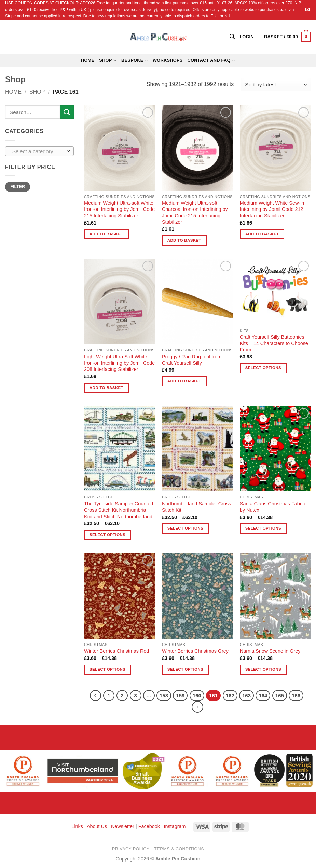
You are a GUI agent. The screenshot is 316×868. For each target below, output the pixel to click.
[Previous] (96, 696)
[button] (287, 37)
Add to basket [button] (106, 234)
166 (296, 696)
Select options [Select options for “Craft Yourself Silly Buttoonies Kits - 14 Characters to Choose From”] (263, 368)
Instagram (175, 826)
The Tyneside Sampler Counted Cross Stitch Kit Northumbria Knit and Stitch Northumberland (119, 510)
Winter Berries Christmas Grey (195, 651)
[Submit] (67, 112)
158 (164, 696)
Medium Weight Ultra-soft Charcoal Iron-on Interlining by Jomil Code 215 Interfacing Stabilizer (195, 213)
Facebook (149, 826)
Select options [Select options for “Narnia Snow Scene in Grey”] (263, 669)
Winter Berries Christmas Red (116, 651)
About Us (97, 826)
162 (230, 696)
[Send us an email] (307, 10)
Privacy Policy (131, 849)
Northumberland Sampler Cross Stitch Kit (196, 507)
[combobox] (39, 151)
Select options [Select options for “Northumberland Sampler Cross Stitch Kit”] (185, 528)
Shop (108, 61)
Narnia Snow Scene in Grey (270, 651)
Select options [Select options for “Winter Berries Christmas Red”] (107, 669)
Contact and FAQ (211, 61)
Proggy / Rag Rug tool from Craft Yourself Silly (192, 360)
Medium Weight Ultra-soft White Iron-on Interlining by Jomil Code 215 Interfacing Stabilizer (119, 209)
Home (88, 60)
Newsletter (123, 826)
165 (280, 696)
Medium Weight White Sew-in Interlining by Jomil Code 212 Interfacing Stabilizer (272, 209)
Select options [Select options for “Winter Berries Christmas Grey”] (185, 669)
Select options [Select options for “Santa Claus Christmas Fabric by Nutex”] (263, 528)
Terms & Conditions (179, 849)
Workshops (168, 60)
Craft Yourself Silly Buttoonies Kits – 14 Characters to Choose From (274, 343)
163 (246, 696)
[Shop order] (276, 84)
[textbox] (38, 151)
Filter (18, 187)
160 (197, 696)
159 (180, 696)
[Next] (197, 707)
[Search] (232, 37)
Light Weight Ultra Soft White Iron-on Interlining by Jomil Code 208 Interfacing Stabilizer (119, 363)
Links (78, 826)
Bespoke (135, 61)
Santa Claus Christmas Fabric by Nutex (272, 507)
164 (263, 696)
